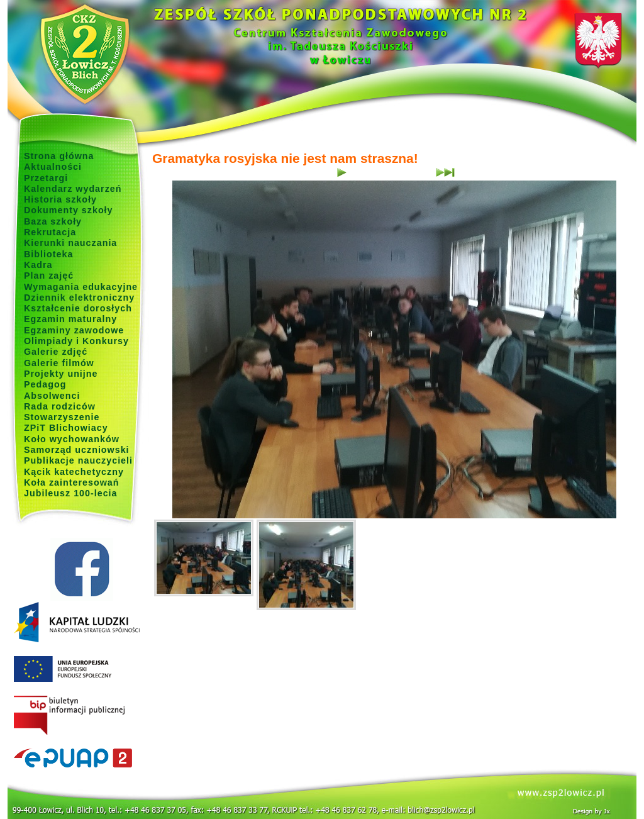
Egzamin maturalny (70, 319)
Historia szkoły (60, 199)
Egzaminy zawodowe (74, 330)
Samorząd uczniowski (77, 450)
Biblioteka (48, 254)
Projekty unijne (61, 374)
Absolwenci (52, 396)
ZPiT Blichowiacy (66, 428)
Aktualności (53, 167)
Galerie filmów (59, 363)
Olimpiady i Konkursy (76, 341)
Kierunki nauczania (70, 243)
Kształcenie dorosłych (78, 308)
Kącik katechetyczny (74, 472)
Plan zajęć (49, 276)
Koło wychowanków (72, 439)
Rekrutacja (50, 232)
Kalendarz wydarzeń (73, 189)
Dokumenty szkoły (69, 210)
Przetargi (46, 178)
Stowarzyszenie (62, 417)
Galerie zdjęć (56, 352)
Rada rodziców (60, 406)
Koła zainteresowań (72, 482)
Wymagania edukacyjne (81, 287)
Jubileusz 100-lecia (71, 493)
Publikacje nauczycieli (78, 460)
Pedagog (45, 384)
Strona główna (59, 156)
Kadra (38, 265)
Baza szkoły (53, 221)
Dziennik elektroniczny (79, 298)
